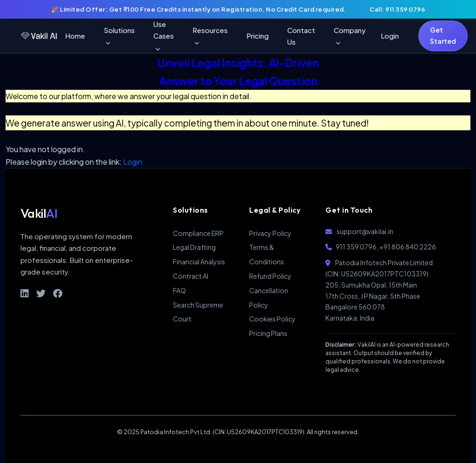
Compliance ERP (198, 233)
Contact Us (301, 36)
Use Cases (164, 35)
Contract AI (191, 276)
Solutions (119, 36)
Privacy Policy (270, 233)
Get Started (443, 35)
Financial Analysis (199, 262)
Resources (210, 36)
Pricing (258, 36)
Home (75, 36)
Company (350, 36)
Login (390, 36)
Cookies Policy (272, 319)
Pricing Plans (268, 333)
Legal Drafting (194, 247)
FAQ (179, 290)
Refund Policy (270, 276)
